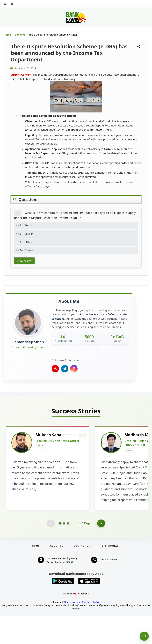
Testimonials (110, 574)
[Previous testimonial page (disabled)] (51, 551)
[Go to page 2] (64, 551)
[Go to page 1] (60, 551)
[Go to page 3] (68, 551)
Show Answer (24, 261)
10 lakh (25, 225)
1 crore (25, 250)
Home (7, 35)
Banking (20, 35)
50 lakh (25, 242)
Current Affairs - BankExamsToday (82, 630)
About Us (57, 574)
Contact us (82, 574)
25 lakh (25, 234)
